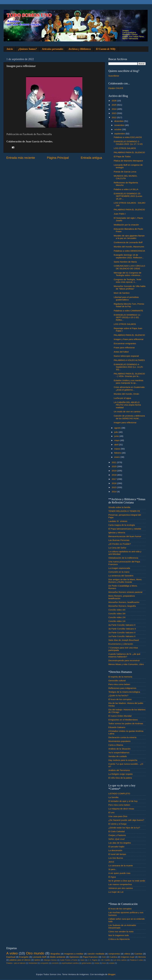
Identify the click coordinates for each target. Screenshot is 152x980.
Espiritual (11, 957)
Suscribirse (114, 76)
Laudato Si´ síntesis (118, 521)
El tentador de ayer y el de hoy (123, 801)
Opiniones (74, 957)
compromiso (114, 954)
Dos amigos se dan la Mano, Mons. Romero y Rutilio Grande (125, 581)
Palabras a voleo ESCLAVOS (128, 137)
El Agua (112, 877)
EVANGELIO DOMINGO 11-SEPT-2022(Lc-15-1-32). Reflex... (127, 317)
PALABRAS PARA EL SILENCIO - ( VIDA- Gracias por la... (129, 375)
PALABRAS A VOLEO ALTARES (129, 360)
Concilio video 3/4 (117, 614)
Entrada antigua (91, 158)
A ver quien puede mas (119, 873)
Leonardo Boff (39, 957)
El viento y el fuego (117, 824)
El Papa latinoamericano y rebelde (125, 529)
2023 (114, 113)
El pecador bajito (116, 847)
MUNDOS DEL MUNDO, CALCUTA (126, 177)
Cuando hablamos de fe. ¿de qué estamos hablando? (124, 655)
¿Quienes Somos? (28, 49)
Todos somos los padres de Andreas (126, 723)
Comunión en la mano (119, 572)
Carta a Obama (116, 745)
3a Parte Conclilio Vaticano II (122, 629)
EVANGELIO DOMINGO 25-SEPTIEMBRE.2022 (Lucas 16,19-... (128, 196)
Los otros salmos (120, 960)
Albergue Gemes (50, 960)
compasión (44, 963)
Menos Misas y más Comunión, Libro (126, 664)
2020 (114, 466)
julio (116, 432)
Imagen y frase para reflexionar (129, 339)
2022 (114, 117)
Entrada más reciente (21, 158)
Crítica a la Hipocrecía (119, 939)
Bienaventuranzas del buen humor (125, 536)
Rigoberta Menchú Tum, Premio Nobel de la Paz (129, 305)
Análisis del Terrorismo (119, 770)
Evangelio (24, 957)
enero (117, 457)
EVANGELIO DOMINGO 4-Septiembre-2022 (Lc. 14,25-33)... (128, 367)
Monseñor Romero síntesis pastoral (125, 592)
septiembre (120, 134)
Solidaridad (33, 963)
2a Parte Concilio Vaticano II (122, 632)
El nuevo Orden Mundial (120, 716)
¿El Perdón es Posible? (120, 544)
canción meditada (96, 954)
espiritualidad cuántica (70, 963)
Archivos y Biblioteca (80, 49)
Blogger (112, 974)
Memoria (142, 957)
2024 (114, 109)
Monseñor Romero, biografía (122, 606)
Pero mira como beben (119, 684)
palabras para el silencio (20, 960)
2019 (114, 471)
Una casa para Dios (118, 816)
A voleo (12, 953)
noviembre (120, 125)
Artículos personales (53, 49)
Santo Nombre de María (125, 262)
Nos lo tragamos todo (119, 935)
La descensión (115, 850)
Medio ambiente (58, 957)
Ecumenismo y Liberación (121, 644)
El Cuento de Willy (106, 49)
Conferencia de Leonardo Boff (128, 242)
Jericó (111, 862)
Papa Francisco (90, 957)
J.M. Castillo (105, 960)
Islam (82, 960)
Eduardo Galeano (117, 727)
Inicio (10, 49)
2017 (114, 479)
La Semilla (113, 797)
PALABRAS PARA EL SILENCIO (129, 152)
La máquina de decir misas (121, 809)
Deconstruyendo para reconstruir (124, 660)
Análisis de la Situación (119, 749)
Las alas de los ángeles (120, 843)
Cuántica (113, 957)
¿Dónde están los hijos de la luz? (124, 828)
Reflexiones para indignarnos (122, 688)
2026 (114, 101)
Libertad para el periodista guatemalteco (126, 298)
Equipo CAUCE (116, 88)
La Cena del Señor (117, 548)
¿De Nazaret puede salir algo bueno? (126, 820)
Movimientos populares (119, 741)
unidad (112, 963)
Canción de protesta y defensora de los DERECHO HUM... (129, 417)
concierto (55, 963)
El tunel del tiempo (117, 854)
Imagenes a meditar (74, 954)
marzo (118, 449)
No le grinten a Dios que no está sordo (127, 881)
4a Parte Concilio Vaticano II (122, 625)
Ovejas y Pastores (117, 835)
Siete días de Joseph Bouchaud (124, 640)
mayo (117, 440)
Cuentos (138, 954)
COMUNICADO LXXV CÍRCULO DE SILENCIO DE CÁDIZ (129, 267)
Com (104, 957)
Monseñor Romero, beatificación (124, 602)
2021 (114, 462)
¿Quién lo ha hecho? (118, 696)
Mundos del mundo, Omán (126, 394)
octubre (118, 129)
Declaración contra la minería (122, 737)
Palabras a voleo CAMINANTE (128, 311)
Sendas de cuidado (118, 756)
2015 (114, 487)
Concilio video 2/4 (117, 617)
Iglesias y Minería (117, 533)
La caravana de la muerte (121, 866)
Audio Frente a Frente (69, 960)
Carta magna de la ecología (122, 525)
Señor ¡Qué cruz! (117, 839)
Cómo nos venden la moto (121, 931)
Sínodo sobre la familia (119, 507)
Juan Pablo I (120, 214)
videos (127, 954)
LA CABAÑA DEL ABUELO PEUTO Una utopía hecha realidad (127, 405)
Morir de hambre (122, 293)
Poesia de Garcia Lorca (125, 172)
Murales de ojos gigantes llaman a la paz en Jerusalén (129, 237)
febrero (118, 453)
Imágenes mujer (128, 957)
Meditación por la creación (126, 225)
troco (104, 963)
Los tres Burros (116, 858)
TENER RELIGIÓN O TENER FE (124, 511)
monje (97, 963)
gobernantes (87, 963)
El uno (111, 812)
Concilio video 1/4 (117, 621)
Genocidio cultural (117, 680)
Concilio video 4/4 (117, 610)
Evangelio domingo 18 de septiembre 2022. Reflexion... (129, 256)
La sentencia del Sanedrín (121, 576)
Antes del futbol (121, 352)
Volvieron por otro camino (121, 888)
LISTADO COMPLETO (119, 794)
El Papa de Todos (122, 156)
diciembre (119, 121)
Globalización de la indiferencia (123, 558)
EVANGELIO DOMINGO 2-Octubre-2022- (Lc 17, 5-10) (128, 143)
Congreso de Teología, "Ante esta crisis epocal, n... (127, 281)
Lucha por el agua (122, 398)
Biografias (55, 954)
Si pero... (113, 869)
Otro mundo (35, 953)
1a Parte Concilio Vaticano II (122, 636)
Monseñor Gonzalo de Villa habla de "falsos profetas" (130, 287)
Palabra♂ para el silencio (16, 963)
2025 (114, 105)
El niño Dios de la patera (120, 778)
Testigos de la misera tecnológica (124, 692)
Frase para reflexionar (124, 348)
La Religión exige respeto (121, 774)
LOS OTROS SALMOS (125, 148)
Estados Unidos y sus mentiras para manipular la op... (128, 382)
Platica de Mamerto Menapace (128, 161)
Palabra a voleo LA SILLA (126, 189)
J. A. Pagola (93, 960)
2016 (114, 483)
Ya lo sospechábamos (119, 753)
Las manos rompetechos (120, 884)
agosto (118, 428)
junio (117, 436)
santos (37, 960)
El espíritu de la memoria (120, 677)
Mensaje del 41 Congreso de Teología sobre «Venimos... (128, 274)
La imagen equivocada (119, 568)
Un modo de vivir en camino (127, 412)
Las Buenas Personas (119, 540)
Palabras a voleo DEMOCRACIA (129, 251)
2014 (114, 492)
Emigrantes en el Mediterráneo (123, 720)
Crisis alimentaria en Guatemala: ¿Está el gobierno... (129, 388)
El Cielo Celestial (117, 831)
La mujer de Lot (116, 892)
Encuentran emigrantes (125, 343)
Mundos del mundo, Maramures (129, 247)
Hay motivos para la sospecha (123, 760)
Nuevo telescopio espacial (126, 356)
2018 (114, 475)
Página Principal (58, 158)
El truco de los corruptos (120, 699)
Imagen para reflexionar (125, 422)
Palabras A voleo (136, 960)
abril (117, 445)
